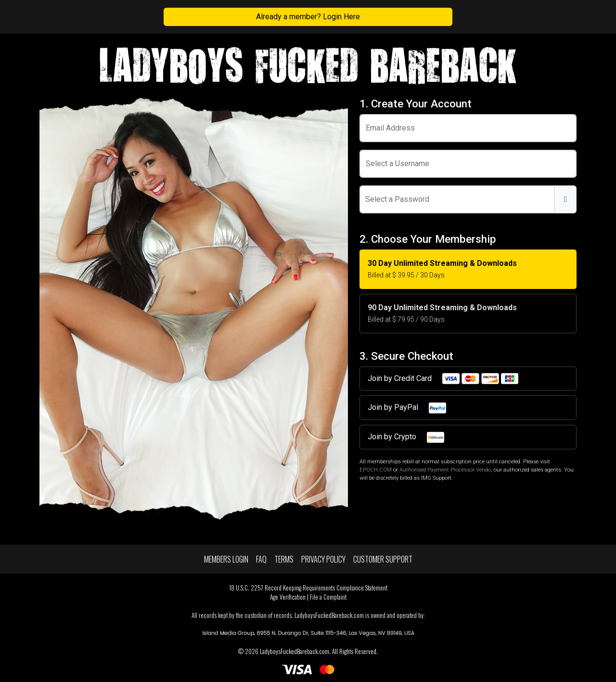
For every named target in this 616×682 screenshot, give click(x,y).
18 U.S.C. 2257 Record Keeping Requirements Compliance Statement (308, 588)
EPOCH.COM (376, 470)
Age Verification (288, 597)
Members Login (226, 559)
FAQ (261, 559)
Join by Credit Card (443, 379)
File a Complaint (328, 597)
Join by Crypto (406, 437)
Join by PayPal (407, 408)
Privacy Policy (323, 559)
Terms (284, 559)
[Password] (457, 199)
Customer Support (383, 559)
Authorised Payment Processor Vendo (445, 470)
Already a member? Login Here (308, 17)
